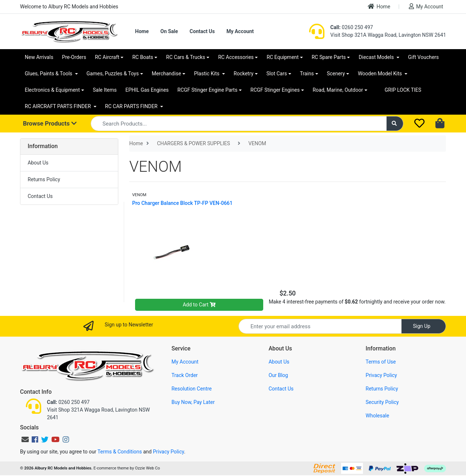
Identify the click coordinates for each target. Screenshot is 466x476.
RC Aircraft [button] (107, 57)
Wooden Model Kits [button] (381, 74)
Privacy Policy (381, 375)
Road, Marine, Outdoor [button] (338, 90)
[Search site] (395, 124)
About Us (38, 163)
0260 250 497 (352, 27)
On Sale (169, 31)
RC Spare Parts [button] (329, 57)
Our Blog (279, 375)
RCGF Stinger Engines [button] (275, 90)
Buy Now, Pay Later (193, 402)
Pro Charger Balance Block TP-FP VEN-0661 (182, 203)
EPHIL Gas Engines (147, 90)
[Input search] (239, 124)
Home (379, 6)
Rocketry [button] (244, 74)
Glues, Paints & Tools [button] (49, 74)
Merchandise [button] (167, 74)
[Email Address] (320, 326)
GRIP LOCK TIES (403, 90)
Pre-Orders (74, 57)
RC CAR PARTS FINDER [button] (132, 106)
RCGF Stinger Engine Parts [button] (207, 90)
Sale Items (105, 90)
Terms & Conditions (120, 452)
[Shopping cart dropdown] (441, 124)
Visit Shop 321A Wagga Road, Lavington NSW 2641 (388, 35)
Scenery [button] (336, 74)
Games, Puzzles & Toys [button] (113, 74)
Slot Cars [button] (277, 74)
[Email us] (25, 440)
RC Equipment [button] (283, 57)
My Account (426, 6)
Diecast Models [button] (377, 57)
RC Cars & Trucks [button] (185, 57)
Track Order (185, 375)
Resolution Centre (191, 389)
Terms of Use (381, 362)
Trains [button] (307, 74)
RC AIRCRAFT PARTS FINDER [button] (58, 106)
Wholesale (377, 416)
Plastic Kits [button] (207, 74)
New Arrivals (39, 57)
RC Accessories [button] (236, 57)
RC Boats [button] (143, 57)
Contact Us (202, 31)
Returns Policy (44, 179)
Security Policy (382, 402)
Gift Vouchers (424, 57)
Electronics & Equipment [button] (52, 90)
